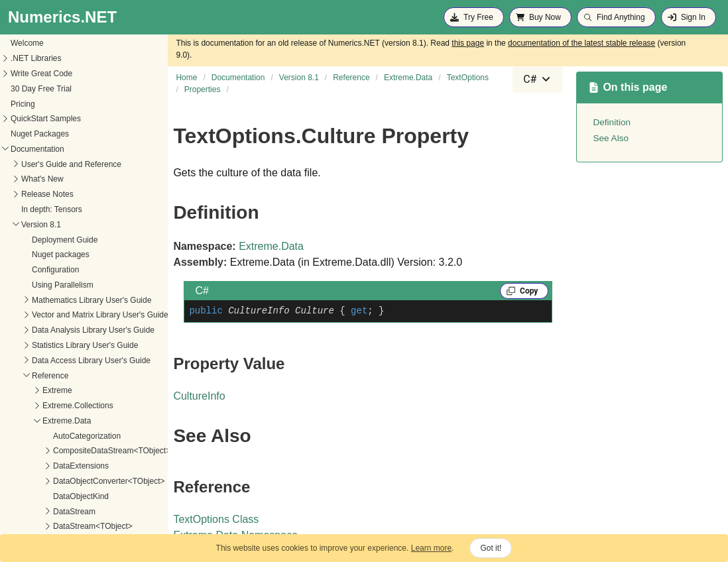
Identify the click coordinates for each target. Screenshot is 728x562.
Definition (612, 122)
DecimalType (32, 497)
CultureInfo (199, 396)
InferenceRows (36, 528)
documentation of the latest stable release (581, 43)
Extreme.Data (271, 246)
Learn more (431, 548)
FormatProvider (37, 512)
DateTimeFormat (39, 482)
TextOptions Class (216, 519)
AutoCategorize (37, 437)
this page (468, 43)
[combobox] (538, 80)
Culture (22, 467)
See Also (611, 138)
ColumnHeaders (38, 452)
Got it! (491, 548)
